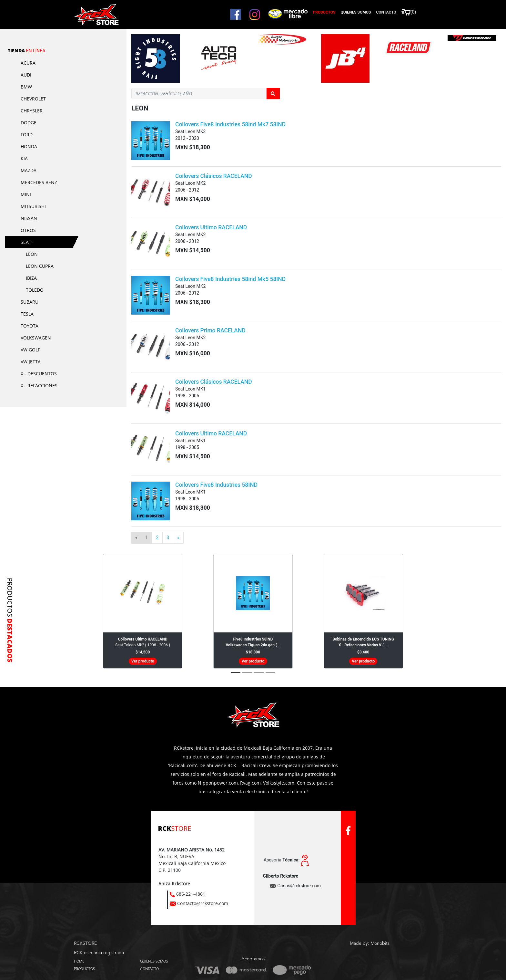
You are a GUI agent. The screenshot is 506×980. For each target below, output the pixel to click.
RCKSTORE (85, 944)
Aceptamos (253, 959)
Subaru (30, 302)
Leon (32, 254)
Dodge (29, 123)
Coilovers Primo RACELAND (210, 330)
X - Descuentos (39, 374)
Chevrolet (33, 99)
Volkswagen (36, 338)
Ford (27, 135)
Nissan (29, 218)
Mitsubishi (33, 206)
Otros (28, 230)
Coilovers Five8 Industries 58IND (216, 485)
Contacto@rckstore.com (203, 903)
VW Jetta (31, 362)
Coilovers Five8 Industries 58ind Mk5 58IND (230, 279)
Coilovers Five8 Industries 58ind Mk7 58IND (230, 124)
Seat (26, 242)
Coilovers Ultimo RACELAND (211, 227)
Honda (29, 146)
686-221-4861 (191, 894)
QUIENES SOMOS (154, 961)
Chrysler (32, 111)
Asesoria (282, 860)
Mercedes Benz (39, 182)
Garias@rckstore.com (299, 886)
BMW (26, 87)
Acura (28, 63)
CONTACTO (149, 969)
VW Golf (30, 350)
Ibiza (31, 278)
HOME (79, 961)
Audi (26, 75)
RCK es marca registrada (99, 953)
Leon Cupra (40, 266)
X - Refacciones (39, 386)
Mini (26, 194)
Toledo (35, 290)
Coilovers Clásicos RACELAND (214, 176)
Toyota (30, 326)
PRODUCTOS (84, 969)
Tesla (27, 314)
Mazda (29, 170)
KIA (24, 158)
